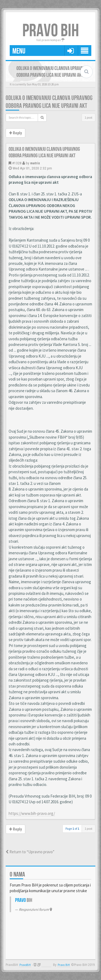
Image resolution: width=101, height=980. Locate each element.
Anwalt (46, 965)
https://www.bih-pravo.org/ (32, 813)
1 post (88, 117)
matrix (35, 163)
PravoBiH (25, 965)
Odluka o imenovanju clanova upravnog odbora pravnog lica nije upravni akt (49, 102)
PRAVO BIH (51, 31)
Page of (72, 829)
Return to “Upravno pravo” (30, 852)
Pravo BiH (64, 965)
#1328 (17, 163)
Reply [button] (15, 133)
